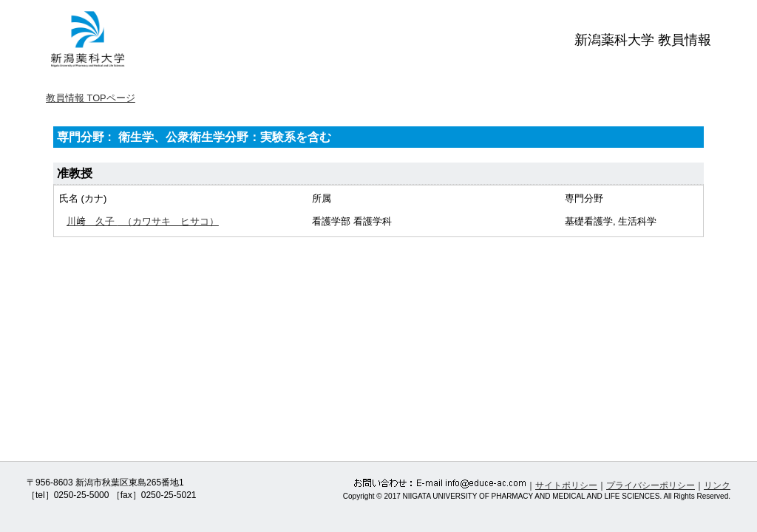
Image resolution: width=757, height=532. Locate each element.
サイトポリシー (566, 485)
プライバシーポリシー (651, 485)
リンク (717, 485)
